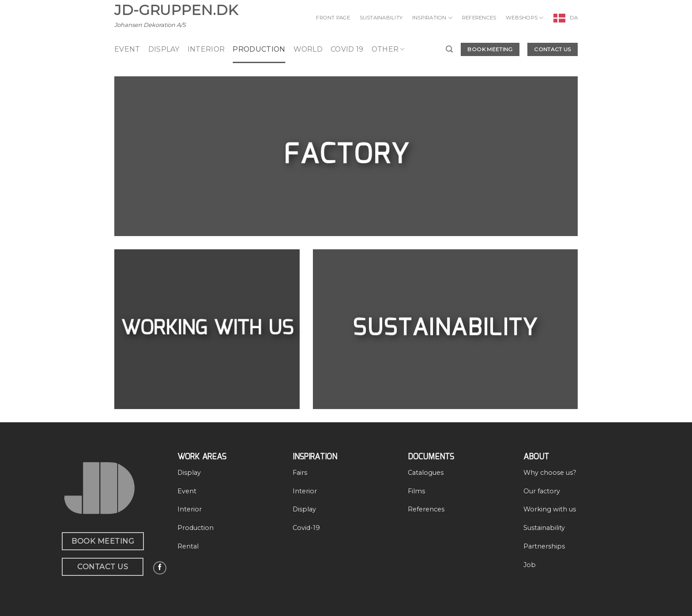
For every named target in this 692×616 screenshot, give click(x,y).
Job (530, 565)
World (308, 49)
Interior (206, 49)
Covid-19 (306, 528)
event (127, 49)
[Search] (449, 49)
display (164, 49)
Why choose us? (550, 473)
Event (187, 491)
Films (416, 491)
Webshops (525, 18)
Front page (333, 18)
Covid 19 (347, 49)
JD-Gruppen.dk (176, 10)
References (479, 18)
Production (196, 528)
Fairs (300, 473)
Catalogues (426, 473)
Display (189, 473)
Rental (188, 546)
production (259, 49)
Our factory (542, 491)
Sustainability (381, 18)
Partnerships (544, 546)
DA (574, 18)
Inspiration (432, 18)
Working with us (550, 509)
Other (388, 49)
